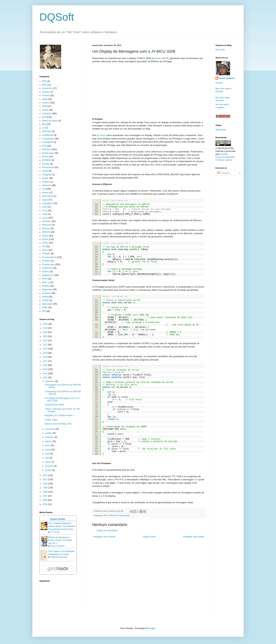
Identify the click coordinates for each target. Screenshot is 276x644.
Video (45, 307)
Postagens (224, 173)
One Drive (220, 50)
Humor (45, 193)
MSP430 (46, 232)
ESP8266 (47, 160)
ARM (44, 106)
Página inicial (149, 537)
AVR (106, 515)
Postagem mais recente (104, 537)
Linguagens (48, 203)
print (127, 201)
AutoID (45, 110)
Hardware (47, 185)
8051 (44, 85)
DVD (44, 146)
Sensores (47, 293)
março (48, 462)
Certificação (48, 135)
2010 (45, 484)
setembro (50, 437)
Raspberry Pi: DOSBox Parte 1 (59, 415)
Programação (124, 515)
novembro (50, 429)
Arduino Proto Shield (54, 405)
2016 (45, 365)
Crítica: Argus (51, 420)
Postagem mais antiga (194, 537)
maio (48, 454)
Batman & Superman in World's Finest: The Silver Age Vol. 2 (60, 540)
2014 (45, 374)
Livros (45, 218)
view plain (106, 201)
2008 (45, 492)
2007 (45, 496)
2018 (45, 357)
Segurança (47, 289)
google (45, 178)
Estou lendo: (58, 519)
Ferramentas (48, 167)
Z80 (44, 311)
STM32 (46, 300)
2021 (45, 345)
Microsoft (46, 225)
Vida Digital (47, 304)
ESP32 (45, 157)
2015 (45, 369)
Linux (45, 211)
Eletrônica (113, 515)
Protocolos (47, 268)
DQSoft (57, 17)
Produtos (46, 261)
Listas (45, 214)
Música (45, 236)
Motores (46, 229)
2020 (45, 349)
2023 (45, 336)
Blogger (152, 628)
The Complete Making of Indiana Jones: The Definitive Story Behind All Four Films (62, 526)
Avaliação (47, 113)
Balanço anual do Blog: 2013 (58, 424)
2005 (45, 504)
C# (43, 128)
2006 (45, 500)
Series (45, 297)
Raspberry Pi (48, 275)
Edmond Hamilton (57, 546)
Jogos (45, 200)
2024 (45, 332)
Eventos (46, 164)
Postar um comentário (107, 531)
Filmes (45, 171)
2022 (45, 341)
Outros (45, 239)
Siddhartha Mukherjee (59, 557)
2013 (45, 378)
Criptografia (48, 142)
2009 (45, 488)
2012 (45, 475)
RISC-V (46, 282)
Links (45, 207)
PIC (44, 246)
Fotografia (47, 175)
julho (48, 445)
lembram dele (159, 58)
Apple (45, 99)
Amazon (46, 92)
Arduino (46, 103)
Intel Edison (48, 196)
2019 (45, 353)
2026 (45, 324)
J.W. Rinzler (55, 532)
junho (48, 450)
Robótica (46, 286)
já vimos (101, 135)
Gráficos (46, 182)
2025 (45, 328)
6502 (44, 81)
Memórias (47, 221)
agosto (49, 441)
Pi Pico (45, 243)
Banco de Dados (50, 121)
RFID (45, 279)
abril (48, 458)
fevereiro (50, 466)
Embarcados (48, 153)
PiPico (45, 250)
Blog (44, 124)
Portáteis (46, 254)
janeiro (49, 470)
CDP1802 (47, 131)
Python (45, 272)
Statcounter (221, 130)
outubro (49, 433)
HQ (44, 189)
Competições (48, 139)
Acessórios (47, 88)
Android (46, 95)
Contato (219, 83)
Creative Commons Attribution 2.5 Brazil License (225, 157)
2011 (45, 479)
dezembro (50, 381)
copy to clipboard (117, 201)
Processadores (49, 257)
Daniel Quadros (227, 78)
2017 (45, 361)
